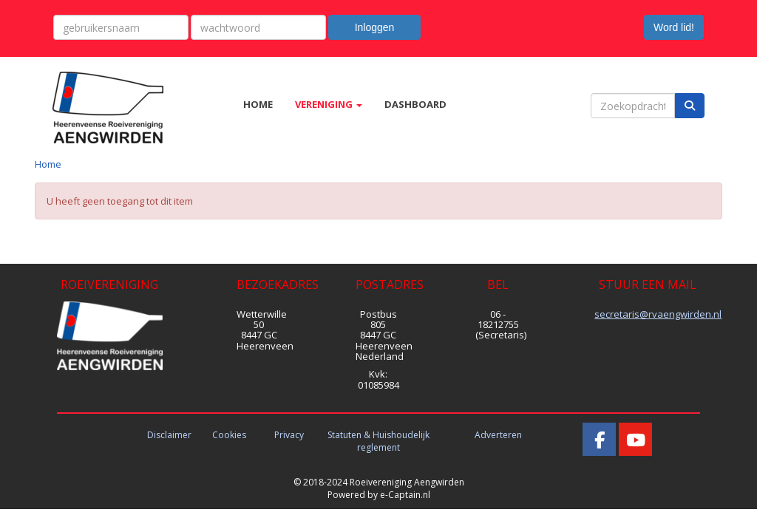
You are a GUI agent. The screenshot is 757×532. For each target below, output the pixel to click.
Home (48, 164)
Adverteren (498, 435)
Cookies (229, 435)
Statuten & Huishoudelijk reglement (378, 441)
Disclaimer (169, 435)
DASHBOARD (415, 104)
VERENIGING (329, 104)
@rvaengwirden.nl (658, 314)
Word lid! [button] (674, 27)
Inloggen (375, 27)
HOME (258, 104)
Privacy (289, 435)
